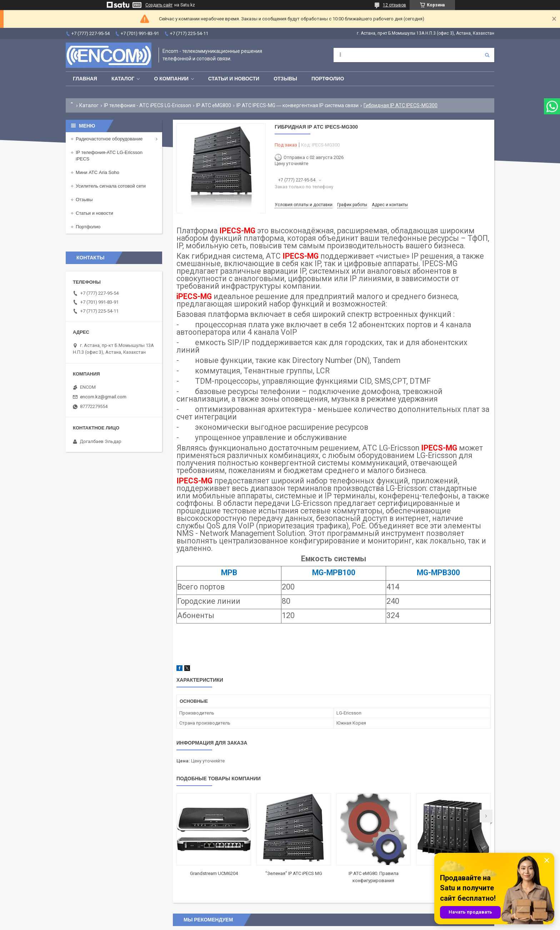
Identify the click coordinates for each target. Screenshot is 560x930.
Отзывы (285, 79)
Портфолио (328, 79)
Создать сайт (159, 5)
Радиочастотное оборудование (109, 139)
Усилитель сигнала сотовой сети (111, 186)
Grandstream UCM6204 (214, 873)
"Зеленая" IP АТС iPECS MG (294, 873)
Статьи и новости (234, 79)
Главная (85, 79)
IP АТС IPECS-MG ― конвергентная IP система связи (297, 105)
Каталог (123, 79)
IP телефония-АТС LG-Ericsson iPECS (109, 156)
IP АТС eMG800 (214, 105)
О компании (171, 79)
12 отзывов (394, 5)
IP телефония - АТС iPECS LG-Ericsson (147, 105)
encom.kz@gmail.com (103, 397)
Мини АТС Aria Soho (97, 172)
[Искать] (487, 55)
